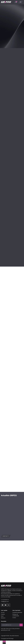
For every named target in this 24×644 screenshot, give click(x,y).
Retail (2, 616)
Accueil (3, 612)
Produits (3, 614)
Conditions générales (17, 612)
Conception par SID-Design (7, 639)
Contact (14, 618)
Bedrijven (3, 618)
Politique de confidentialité (16, 615)
